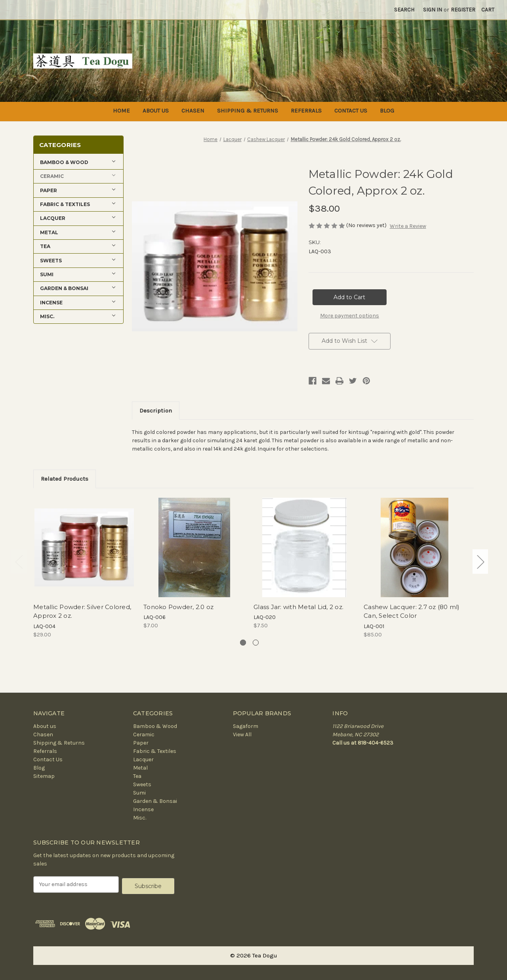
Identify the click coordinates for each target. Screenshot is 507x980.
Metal (140, 768)
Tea (137, 776)
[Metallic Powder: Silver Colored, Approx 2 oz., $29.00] (84, 547)
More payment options (350, 316)
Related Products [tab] (65, 479)
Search (404, 10)
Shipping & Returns (248, 111)
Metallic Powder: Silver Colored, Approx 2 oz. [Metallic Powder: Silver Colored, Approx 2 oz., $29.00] (82, 611)
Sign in (433, 10)
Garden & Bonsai (155, 801)
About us (156, 111)
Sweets (142, 784)
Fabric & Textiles (155, 751)
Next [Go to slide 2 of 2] (480, 562)
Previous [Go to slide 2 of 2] (19, 562)
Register (463, 10)
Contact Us (351, 111)
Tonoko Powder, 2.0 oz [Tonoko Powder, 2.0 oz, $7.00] (178, 607)
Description (156, 411)
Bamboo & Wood (155, 726)
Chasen (193, 111)
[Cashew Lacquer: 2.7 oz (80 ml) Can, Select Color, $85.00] (415, 547)
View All (242, 735)
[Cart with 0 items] (488, 10)
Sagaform (246, 726)
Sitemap (44, 776)
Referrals (306, 111)
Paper (141, 743)
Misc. (140, 818)
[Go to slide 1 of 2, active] (243, 643)
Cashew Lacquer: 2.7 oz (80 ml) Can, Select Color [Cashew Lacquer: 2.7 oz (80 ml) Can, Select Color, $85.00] (412, 611)
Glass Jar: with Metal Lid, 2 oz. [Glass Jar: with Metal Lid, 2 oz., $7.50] (298, 607)
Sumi (139, 793)
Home (121, 111)
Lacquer (143, 759)
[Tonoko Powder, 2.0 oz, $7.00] (194, 547)
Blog (387, 111)
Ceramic (144, 735)
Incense (143, 809)
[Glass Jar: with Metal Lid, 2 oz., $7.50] (304, 547)
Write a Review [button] (408, 226)
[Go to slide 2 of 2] (256, 643)
